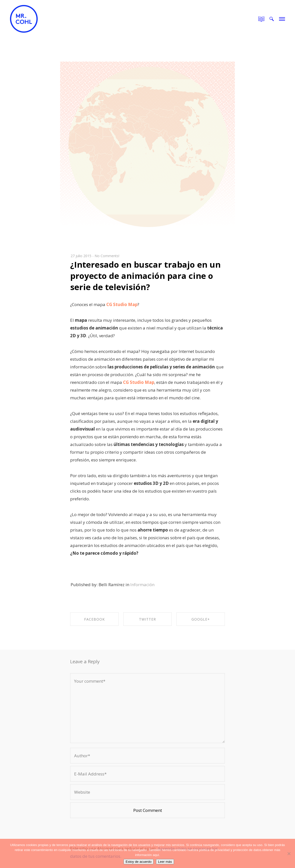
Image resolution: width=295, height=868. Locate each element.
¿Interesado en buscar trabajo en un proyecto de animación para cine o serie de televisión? (145, 276)
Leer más (165, 862)
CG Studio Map (121, 304)
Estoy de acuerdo (139, 862)
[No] (289, 854)
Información (142, 585)
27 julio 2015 (81, 256)
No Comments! (107, 256)
